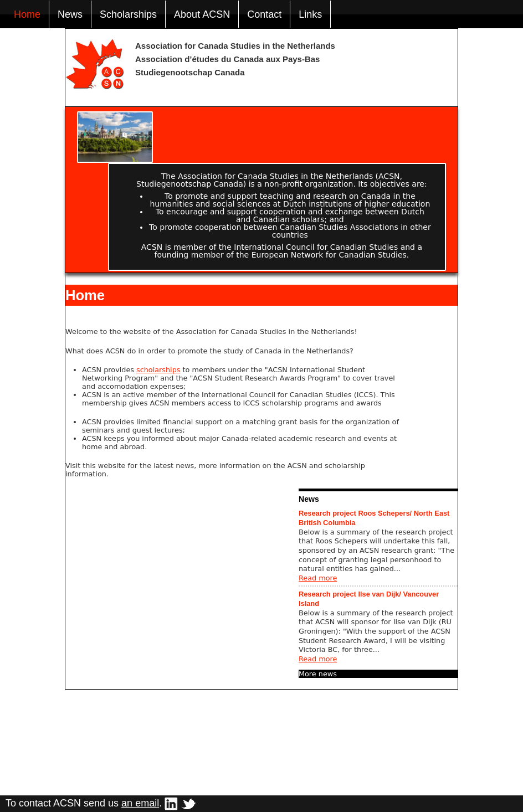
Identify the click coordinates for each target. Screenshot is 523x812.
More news (318, 674)
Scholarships (128, 14)
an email (140, 803)
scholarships (158, 370)
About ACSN (202, 14)
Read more (318, 578)
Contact (264, 14)
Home (27, 14)
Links (310, 14)
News (70, 14)
